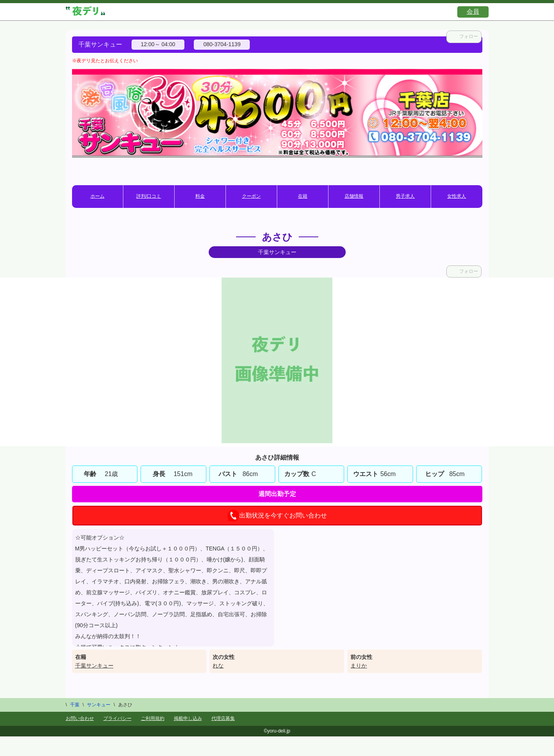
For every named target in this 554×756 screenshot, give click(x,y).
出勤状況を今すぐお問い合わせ (277, 516)
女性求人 (457, 196)
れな (218, 666)
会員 (473, 12)
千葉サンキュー (94, 666)
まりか (359, 666)
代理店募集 (223, 718)
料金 (200, 196)
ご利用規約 (153, 718)
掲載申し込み (188, 718)
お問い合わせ (80, 718)
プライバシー (117, 718)
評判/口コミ (149, 196)
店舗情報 (354, 196)
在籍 (303, 196)
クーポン (251, 196)
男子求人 (405, 196)
